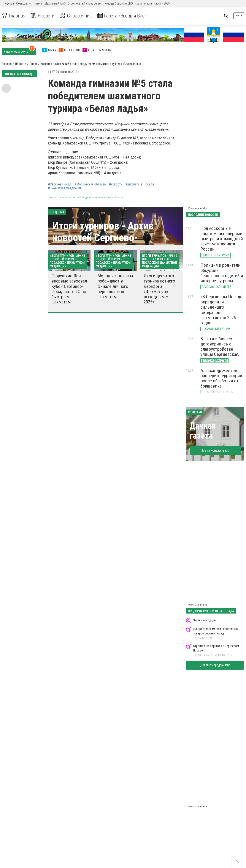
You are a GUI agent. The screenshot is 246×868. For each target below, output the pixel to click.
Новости (43, 16)
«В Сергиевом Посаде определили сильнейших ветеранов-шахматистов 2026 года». (221, 310)
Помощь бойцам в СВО (118, 3)
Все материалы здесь (215, 450)
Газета (38, 3)
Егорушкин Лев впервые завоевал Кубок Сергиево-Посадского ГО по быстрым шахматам (69, 289)
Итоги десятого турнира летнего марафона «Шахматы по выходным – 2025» (159, 289)
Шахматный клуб (55, 3)
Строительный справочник (84, 3)
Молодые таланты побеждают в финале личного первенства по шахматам (115, 286)
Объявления (24, 3)
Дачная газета (203, 431)
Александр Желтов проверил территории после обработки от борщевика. (221, 378)
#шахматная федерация (65, 188)
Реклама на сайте (198, 208)
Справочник (76, 16)
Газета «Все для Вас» (123, 16)
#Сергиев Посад (60, 184)
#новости (116, 184)
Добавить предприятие (215, 665)
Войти (239, 16)
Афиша (9, 3)
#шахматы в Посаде (140, 184)
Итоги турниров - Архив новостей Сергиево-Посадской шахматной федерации (103, 244)
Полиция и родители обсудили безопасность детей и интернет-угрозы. (222, 273)
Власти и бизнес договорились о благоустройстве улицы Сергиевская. (220, 347)
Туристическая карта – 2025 (152, 3)
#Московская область (90, 184)
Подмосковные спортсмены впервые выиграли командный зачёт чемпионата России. (222, 239)
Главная (14, 16)
